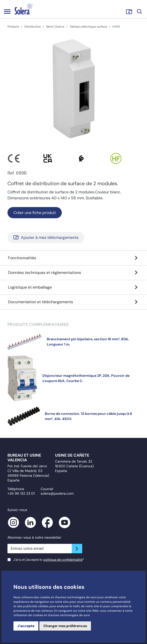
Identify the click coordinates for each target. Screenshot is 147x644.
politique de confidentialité (63, 560)
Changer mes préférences (65, 626)
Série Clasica (55, 27)
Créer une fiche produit (35, 213)
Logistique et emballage (73, 287)
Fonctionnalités (73, 258)
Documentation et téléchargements (73, 302)
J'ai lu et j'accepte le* (49, 560)
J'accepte (26, 626)
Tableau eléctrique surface (88, 27)
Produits (13, 27)
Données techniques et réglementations (73, 273)
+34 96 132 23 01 (21, 493)
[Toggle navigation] (7, 11)
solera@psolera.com (57, 493)
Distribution (33, 27)
